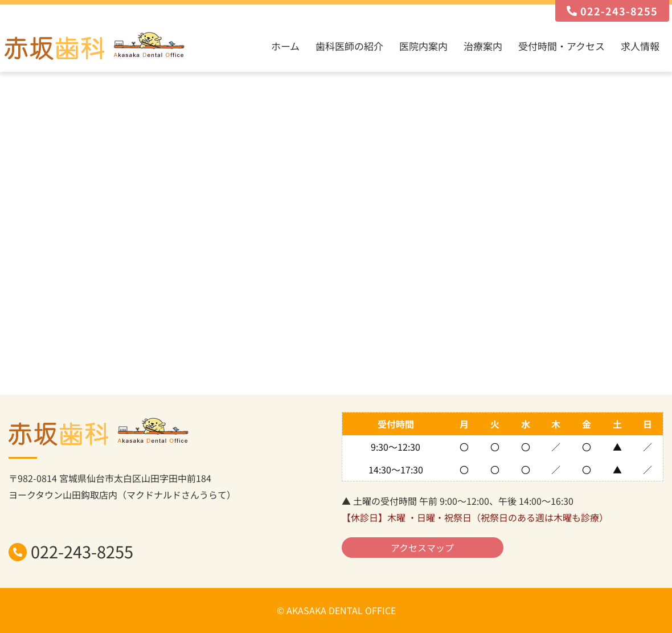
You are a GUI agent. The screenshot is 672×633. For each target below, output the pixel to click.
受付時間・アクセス (562, 46)
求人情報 (640, 46)
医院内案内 (423, 46)
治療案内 (483, 46)
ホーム (285, 46)
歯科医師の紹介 (349, 46)
